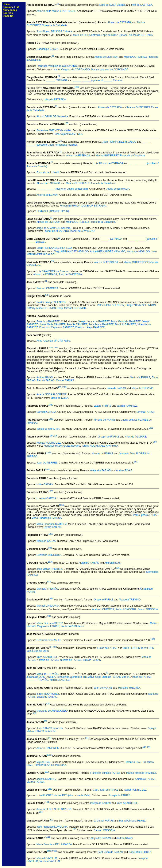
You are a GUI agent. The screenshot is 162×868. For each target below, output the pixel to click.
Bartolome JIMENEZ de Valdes (54, 130)
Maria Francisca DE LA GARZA (54, 844)
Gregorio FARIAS (104, 600)
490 (59, 387)
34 (46, 281)
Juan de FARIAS (117, 388)
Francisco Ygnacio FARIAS (105, 773)
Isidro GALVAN (45, 484)
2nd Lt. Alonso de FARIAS (137, 677)
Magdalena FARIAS (48, 626)
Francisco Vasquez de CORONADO (57, 66)
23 (57, 4)
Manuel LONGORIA (48, 606)
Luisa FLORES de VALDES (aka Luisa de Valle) (63, 795)
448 (144, 747)
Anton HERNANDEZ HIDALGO (108, 252)
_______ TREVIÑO (37, 680)
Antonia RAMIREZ (77, 324)
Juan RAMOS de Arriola (50, 728)
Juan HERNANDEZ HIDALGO (119, 142)
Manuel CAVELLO (47, 858)
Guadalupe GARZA (47, 49)
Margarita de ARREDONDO (52, 711)
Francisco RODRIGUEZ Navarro (62, 446)
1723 (49, 755)
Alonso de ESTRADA (119, 22)
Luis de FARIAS (92, 660)
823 (49, 738)
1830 (51, 405)
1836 (47, 772)
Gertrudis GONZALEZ (49, 640)
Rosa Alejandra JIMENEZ (68, 134)
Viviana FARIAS (36, 782)
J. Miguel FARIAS (104, 821)
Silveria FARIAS (145, 412)
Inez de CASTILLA (142, 5)
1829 (64, 387)
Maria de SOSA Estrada (87, 35)
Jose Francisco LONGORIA (52, 827)
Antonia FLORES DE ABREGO (54, 809)
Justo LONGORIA (148, 609)
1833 (51, 491)
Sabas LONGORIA (104, 830)
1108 (54, 851)
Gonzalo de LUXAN (48, 172)
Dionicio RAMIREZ (126, 324)
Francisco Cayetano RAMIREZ (57, 327)
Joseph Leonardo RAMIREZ (94, 321)
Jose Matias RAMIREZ (49, 569)
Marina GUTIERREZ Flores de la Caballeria (120, 156)
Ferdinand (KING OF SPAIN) (53, 211)
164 (51, 436)
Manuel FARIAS (65, 380)
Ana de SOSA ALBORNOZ (52, 394)
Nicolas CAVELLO (50, 861)
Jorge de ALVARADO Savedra (53, 228)
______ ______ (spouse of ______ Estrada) (98, 80)
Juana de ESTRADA (118, 189)
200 (49, 616)
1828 (56, 348)
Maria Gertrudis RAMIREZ (126, 321)
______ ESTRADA (57, 80)
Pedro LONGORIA (126, 609)
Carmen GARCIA (46, 412)
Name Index (10, 10)
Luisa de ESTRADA (55, 100)
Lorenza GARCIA (46, 498)
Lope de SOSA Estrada (112, 5)
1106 (49, 851)
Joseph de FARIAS (109, 437)
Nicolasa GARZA (46, 541)
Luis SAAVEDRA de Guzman (53, 271)
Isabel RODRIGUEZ (48, 694)
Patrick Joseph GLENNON (51, 302)
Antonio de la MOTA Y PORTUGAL (56, 11)
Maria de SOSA (59, 398)
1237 (51, 534)
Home (6, 4)
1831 (51, 419)
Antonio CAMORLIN (48, 748)
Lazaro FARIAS (102, 406)
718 (46, 721)
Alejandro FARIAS (101, 470)
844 (49, 582)
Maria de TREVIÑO (142, 388)
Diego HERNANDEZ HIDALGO (54, 248)
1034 (153, 639)
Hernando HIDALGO (138, 252)
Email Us (8, 16)
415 (48, 704)
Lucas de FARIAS (107, 648)
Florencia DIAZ (133, 762)
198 (56, 436)
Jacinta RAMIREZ (127, 406)
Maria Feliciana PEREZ (50, 623)
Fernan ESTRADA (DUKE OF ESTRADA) (83, 206)
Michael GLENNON (75, 308)
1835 (50, 562)
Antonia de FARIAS (48, 660)
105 (67, 123)
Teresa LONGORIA (47, 288)
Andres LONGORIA (103, 609)
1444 (50, 348)
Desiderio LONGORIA (49, 555)
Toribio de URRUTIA (48, 429)
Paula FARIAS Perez (72, 626)
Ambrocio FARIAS (145, 779)
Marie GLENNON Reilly (50, 308)
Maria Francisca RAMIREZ (52, 524)
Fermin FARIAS (46, 380)
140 (47, 295)
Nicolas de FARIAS (105, 420)
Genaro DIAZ (59, 765)
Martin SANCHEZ (60, 680)
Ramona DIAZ (42, 765)
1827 (77, 87)
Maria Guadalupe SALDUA (47, 518)
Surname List (11, 7)
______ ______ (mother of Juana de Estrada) (62, 189)
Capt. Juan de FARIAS (108, 677)
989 (50, 548)
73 (107, 673)
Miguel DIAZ (43, 762)
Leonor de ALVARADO (56, 231)
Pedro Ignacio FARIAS (146, 515)
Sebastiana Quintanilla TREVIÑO (75, 677)
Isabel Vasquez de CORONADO (72, 70)
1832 (49, 453)
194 (47, 802)
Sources (8, 13)
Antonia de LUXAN (47, 195)
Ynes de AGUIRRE (136, 437)
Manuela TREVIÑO (47, 589)
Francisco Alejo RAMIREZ (90, 327)
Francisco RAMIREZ (48, 321)
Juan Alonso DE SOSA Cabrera (54, 31)
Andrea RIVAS (45, 377)
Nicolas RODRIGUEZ (49, 443)
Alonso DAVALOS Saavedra (52, 116)
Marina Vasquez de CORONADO (110, 70)
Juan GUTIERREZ (47, 463)
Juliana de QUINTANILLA (41, 677)
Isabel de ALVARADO (82, 231)
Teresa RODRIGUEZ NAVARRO (100, 446)
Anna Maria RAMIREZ (101, 324)
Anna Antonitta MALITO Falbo (53, 341)
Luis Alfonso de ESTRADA (108, 163)
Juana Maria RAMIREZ (52, 324)
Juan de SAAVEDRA (70, 274)
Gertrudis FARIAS (140, 377)
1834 (61, 505)
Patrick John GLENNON (111, 305)
